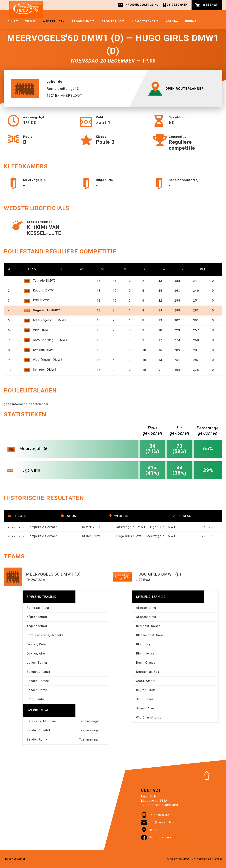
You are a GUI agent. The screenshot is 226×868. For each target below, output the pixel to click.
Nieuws (191, 21)
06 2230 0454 (175, 5)
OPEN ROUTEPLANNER (177, 89)
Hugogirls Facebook (160, 838)
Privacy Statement (15, 859)
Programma (83, 21)
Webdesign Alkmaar (209, 859)
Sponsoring (113, 21)
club (13, 21)
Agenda (172, 21)
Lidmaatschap (145, 21)
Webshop (207, 5)
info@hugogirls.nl (138, 5)
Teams (31, 21)
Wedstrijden (54, 21)
